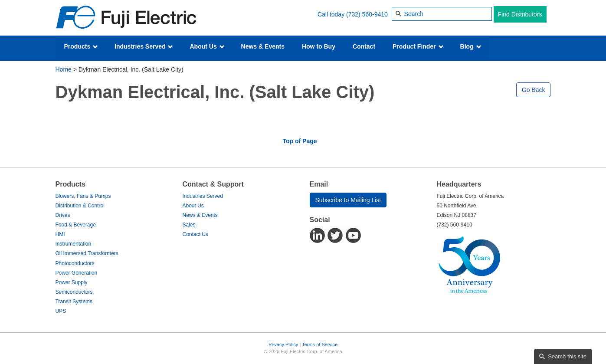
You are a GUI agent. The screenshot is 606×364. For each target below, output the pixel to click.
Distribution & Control (80, 206)
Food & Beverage (76, 225)
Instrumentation (74, 244)
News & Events (263, 46)
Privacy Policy (283, 344)
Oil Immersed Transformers (87, 253)
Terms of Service (320, 344)
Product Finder (418, 46)
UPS (61, 311)
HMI (60, 234)
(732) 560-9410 (367, 14)
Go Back (534, 90)
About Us (207, 46)
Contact (364, 46)
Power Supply (72, 282)
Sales (189, 225)
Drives (63, 215)
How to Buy (319, 46)
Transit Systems (74, 302)
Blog (471, 46)
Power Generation (77, 273)
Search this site (567, 356)
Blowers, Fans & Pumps (83, 196)
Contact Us (195, 234)
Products (81, 46)
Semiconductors (74, 292)
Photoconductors (75, 263)
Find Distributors (520, 14)
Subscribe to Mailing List (348, 200)
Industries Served (144, 46)
